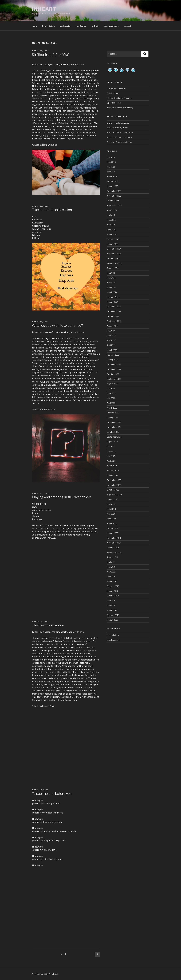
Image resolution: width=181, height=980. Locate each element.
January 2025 (113, 244)
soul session (65, 26)
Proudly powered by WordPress (45, 974)
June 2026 (111, 162)
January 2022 (112, 418)
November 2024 (114, 254)
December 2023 (114, 307)
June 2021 (111, 451)
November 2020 (114, 485)
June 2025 (111, 220)
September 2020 (114, 495)
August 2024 (113, 268)
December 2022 (114, 365)
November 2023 (114, 311)
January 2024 (113, 302)
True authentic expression (52, 210)
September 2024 (114, 263)
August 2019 (112, 557)
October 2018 (113, 596)
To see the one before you (52, 794)
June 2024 (111, 278)
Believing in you (123, 123)
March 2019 (112, 581)
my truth (95, 26)
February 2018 (113, 615)
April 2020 (111, 519)
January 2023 (112, 360)
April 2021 (111, 461)
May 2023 (111, 340)
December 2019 (114, 538)
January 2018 (112, 620)
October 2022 (113, 374)
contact (127, 26)
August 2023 (112, 326)
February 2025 (113, 239)
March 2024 (112, 292)
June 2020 (111, 509)
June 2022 (111, 393)
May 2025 (111, 225)
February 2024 (113, 297)
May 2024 (111, 283)
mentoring (81, 26)
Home (35, 26)
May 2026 (111, 167)
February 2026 (113, 181)
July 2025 (111, 215)
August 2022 (112, 384)
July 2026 (111, 157)
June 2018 (111, 601)
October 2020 (113, 490)
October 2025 (113, 201)
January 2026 (113, 186)
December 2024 (114, 249)
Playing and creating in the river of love (62, 497)
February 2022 (113, 413)
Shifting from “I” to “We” (51, 55)
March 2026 (112, 177)
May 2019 (111, 572)
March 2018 (112, 610)
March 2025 (112, 234)
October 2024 (113, 258)
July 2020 (111, 504)
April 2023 (111, 345)
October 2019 (113, 548)
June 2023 (111, 336)
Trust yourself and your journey (120, 108)
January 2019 (112, 591)
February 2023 (113, 355)
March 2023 (112, 350)
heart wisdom (49, 26)
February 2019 (113, 586)
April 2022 (111, 403)
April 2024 (111, 287)
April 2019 (111, 577)
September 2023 (114, 321)
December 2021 (114, 422)
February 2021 (113, 470)
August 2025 (113, 210)
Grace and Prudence (125, 132)
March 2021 (112, 466)
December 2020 (114, 480)
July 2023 (111, 331)
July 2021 (111, 446)
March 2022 (112, 408)
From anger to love (124, 142)
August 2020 (113, 499)
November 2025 (114, 196)
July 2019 (111, 562)
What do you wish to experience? (57, 325)
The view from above (48, 625)
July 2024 (111, 273)
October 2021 (113, 432)
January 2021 (112, 475)
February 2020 (113, 528)
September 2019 (114, 552)
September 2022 (114, 379)
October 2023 (113, 316)
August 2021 (112, 442)
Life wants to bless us (116, 88)
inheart (44, 9)
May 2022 (111, 398)
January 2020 (113, 533)
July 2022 (111, 389)
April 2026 (111, 172)
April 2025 (111, 230)
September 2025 (114, 205)
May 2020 (111, 514)
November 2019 (114, 543)
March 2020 (112, 524)
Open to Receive (114, 103)
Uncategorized (113, 640)
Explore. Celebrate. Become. (119, 98)
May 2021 (111, 456)
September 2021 (114, 437)
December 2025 (114, 191)
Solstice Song (113, 93)
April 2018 (111, 605)
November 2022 (114, 369)
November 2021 (114, 427)
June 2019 (111, 567)
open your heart (111, 26)
